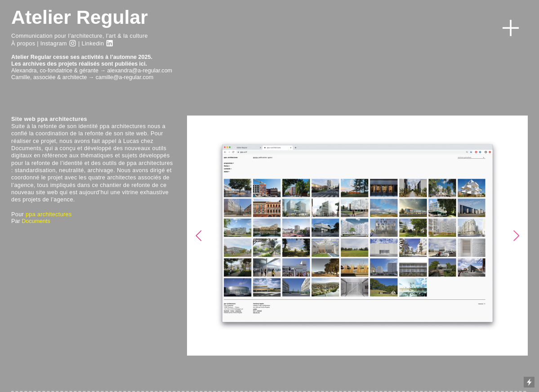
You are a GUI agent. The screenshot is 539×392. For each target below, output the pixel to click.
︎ (511, 28)
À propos (23, 44)
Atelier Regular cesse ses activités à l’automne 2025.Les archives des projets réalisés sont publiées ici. (82, 60)
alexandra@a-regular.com (140, 71)
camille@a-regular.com (125, 77)
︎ (73, 44)
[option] (357, 236)
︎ (109, 44)
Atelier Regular (80, 17)
